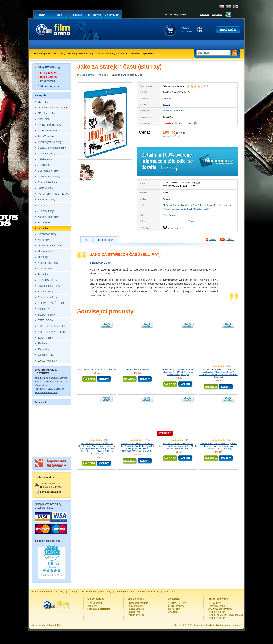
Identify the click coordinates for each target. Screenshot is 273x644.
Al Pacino (167, 205)
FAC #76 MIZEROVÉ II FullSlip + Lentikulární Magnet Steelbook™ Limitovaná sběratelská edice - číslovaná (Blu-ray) (219, 373)
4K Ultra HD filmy (177, 603)
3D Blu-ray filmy (176, 606)
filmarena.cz (199, 625)
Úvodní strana (87, 75)
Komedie (103, 75)
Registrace (217, 14)
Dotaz (213, 239)
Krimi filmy (178, 111)
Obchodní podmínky (105, 53)
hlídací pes (173, 228)
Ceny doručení (67, 53)
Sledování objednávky (142, 53)
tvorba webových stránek (229, 625)
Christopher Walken (182, 205)
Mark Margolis (194, 209)
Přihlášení (205, 14)
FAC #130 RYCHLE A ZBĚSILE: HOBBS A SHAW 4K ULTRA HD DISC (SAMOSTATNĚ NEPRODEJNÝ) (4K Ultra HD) (137, 447)
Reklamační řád (136, 609)
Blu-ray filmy (174, 609)
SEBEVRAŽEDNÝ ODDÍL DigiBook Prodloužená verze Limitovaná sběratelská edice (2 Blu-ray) (218, 446)
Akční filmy (169, 592)
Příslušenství (47, 81)
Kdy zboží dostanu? (184, 123)
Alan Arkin (198, 205)
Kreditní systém (136, 615)
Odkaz (230, 239)
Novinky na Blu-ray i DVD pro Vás (225, 615)
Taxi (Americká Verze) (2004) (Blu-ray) (97, 369)
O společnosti (95, 603)
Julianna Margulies (213, 205)
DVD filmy (173, 612)
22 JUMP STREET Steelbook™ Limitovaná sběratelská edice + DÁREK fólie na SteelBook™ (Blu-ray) (178, 446)
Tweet (191, 221)
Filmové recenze (216, 606)
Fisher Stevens (169, 215)
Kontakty (123, 53)
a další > (206, 209)
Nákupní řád (84, 53)
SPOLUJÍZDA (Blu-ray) (137, 369)
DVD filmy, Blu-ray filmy (220, 609)
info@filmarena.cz (51, 492)
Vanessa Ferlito (179, 209)
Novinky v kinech (216, 612)
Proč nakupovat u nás (45, 53)
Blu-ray (166, 104)
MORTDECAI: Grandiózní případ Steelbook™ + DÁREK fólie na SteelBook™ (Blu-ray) (178, 372)
